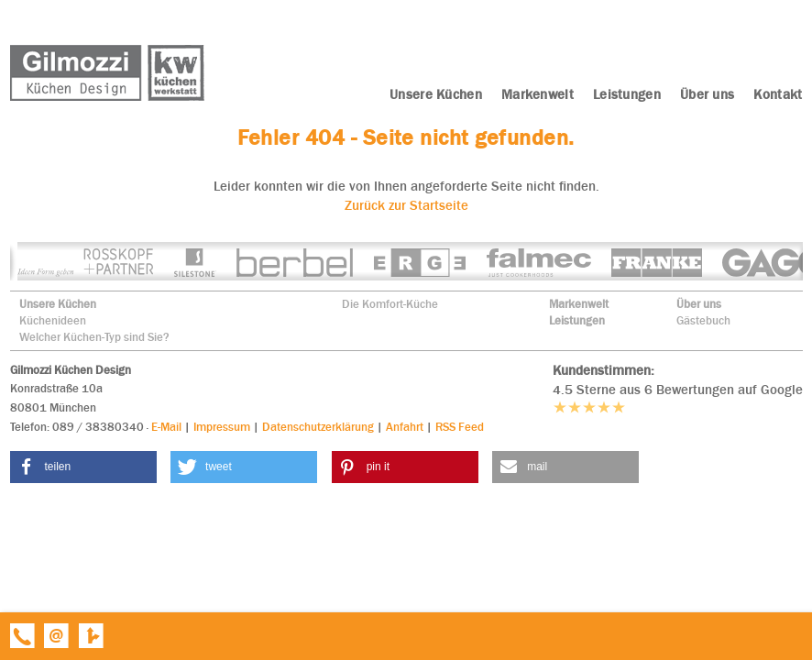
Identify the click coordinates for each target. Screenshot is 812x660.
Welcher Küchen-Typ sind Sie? (94, 337)
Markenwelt (579, 304)
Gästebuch (703, 320)
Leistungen (577, 320)
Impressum (222, 427)
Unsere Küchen (58, 304)
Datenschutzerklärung (318, 427)
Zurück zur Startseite (406, 205)
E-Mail (166, 427)
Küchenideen (53, 320)
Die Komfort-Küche (390, 304)
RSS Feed (460, 427)
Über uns (699, 304)
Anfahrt (405, 427)
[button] (83, 467)
